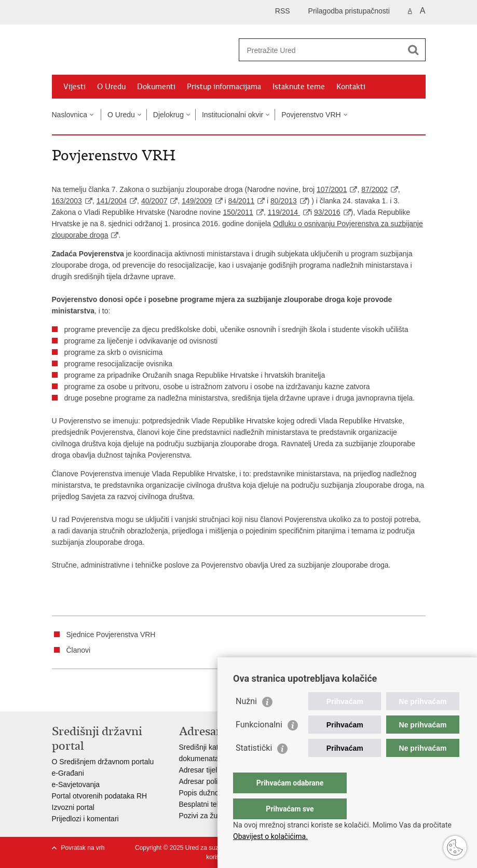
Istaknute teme (299, 87)
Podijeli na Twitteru (102, 695)
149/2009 (197, 201)
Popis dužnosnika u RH (217, 793)
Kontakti (351, 87)
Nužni (246, 722)
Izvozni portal (73, 807)
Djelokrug (168, 115)
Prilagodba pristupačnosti (349, 11)
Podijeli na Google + (124, 695)
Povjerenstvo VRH (311, 115)
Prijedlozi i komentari (85, 819)
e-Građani (68, 773)
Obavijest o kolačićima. (270, 836)
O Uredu (111, 87)
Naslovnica (70, 115)
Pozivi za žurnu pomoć (216, 816)
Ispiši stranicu (57, 695)
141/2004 (112, 201)
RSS (283, 11)
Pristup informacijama (224, 87)
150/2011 (238, 212)
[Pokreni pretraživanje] (414, 50)
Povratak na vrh (83, 848)
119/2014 (284, 212)
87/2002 (374, 189)
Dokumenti (156, 87)
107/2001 (332, 189)
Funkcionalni (259, 745)
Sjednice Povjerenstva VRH (111, 635)
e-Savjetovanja (76, 784)
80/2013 (284, 201)
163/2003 (67, 201)
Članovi (79, 650)
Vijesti (74, 87)
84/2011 (242, 201)
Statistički (254, 769)
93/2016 (327, 212)
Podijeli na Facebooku (80, 695)
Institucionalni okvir (233, 115)
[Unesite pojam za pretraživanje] (321, 50)
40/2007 (154, 201)
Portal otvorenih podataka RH (100, 796)
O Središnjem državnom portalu (103, 762)
